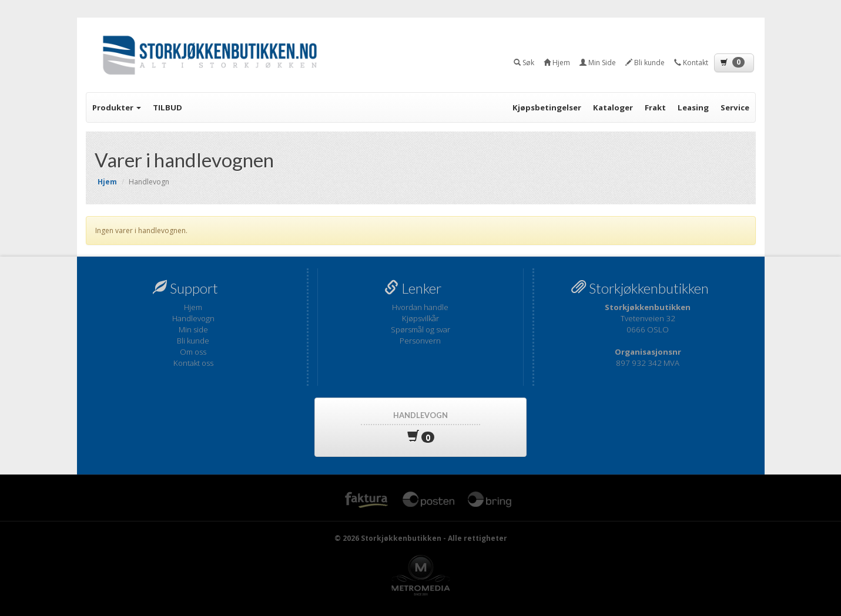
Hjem (193, 307)
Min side (193, 329)
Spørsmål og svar (420, 329)
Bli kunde (193, 341)
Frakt (655, 107)
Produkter (117, 107)
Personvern (420, 341)
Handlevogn (193, 318)
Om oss (193, 352)
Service (735, 107)
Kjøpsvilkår (420, 318)
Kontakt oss (193, 363)
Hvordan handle (420, 307)
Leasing (693, 107)
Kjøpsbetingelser (547, 107)
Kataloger (613, 107)
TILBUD (167, 107)
